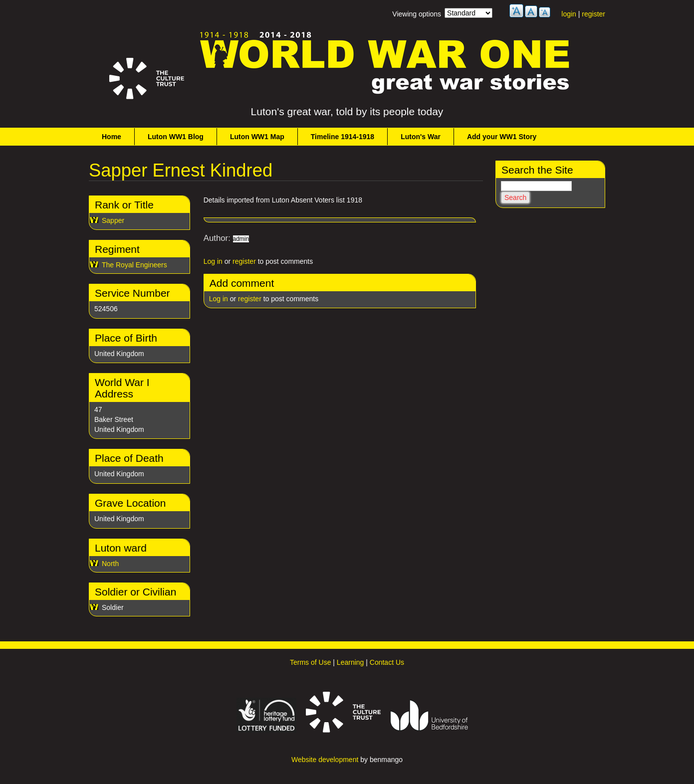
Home (112, 137)
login (569, 14)
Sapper (113, 220)
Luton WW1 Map (257, 137)
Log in (213, 261)
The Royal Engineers (134, 265)
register (593, 14)
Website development (325, 760)
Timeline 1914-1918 (343, 137)
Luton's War (421, 137)
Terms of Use (310, 662)
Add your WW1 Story (502, 137)
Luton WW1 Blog (176, 137)
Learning (350, 662)
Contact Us (387, 662)
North (110, 564)
